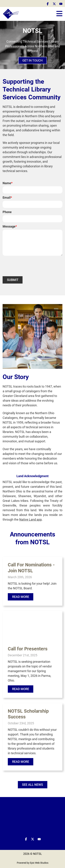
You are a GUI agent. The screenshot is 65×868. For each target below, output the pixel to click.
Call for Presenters (28, 649)
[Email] (32, 204)
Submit (13, 280)
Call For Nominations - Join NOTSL (31, 568)
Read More (21, 597)
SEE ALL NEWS (32, 785)
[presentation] (29, 266)
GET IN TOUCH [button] (32, 61)
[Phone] (32, 219)
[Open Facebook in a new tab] (48, 4)
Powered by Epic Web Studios (33, 863)
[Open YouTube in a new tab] (61, 4)
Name (8, 183)
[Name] (32, 190)
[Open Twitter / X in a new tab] (54, 4)
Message (10, 226)
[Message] (32, 243)
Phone (7, 212)
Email (7, 198)
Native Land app (31, 519)
